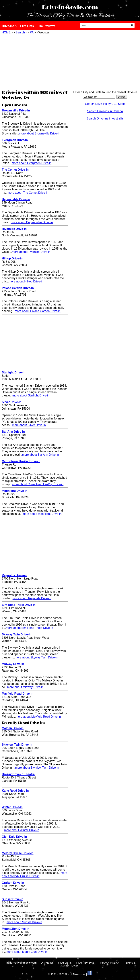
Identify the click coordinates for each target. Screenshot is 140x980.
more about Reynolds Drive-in (32, 598)
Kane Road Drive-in (15, 791)
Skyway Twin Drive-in (17, 634)
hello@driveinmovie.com (22, 963)
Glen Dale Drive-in (14, 837)
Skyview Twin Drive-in (17, 745)
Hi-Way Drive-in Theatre (18, 774)
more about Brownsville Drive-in (40, 133)
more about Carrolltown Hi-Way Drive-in (38, 484)
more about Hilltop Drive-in (26, 281)
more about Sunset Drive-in (24, 922)
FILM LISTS (65, 963)
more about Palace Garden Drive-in (38, 311)
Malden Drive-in (13, 728)
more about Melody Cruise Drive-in (34, 874)
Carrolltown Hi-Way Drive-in (21, 461)
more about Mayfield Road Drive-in (38, 717)
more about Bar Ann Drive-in (40, 455)
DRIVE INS (47, 963)
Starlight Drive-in (14, 372)
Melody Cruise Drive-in (18, 853)
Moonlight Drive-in (15, 491)
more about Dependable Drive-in (32, 222)
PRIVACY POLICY (109, 963)
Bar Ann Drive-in (13, 432)
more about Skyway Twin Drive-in (36, 657)
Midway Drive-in (13, 664)
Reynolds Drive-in (14, 575)
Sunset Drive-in (12, 899)
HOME (6, 32)
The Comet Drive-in (15, 170)
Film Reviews (46, 26)
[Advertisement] (35, 62)
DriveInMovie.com (70, 8)
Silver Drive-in (12, 402)
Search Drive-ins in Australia (105, 118)
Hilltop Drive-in (12, 258)
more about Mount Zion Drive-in (27, 952)
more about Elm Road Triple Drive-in (29, 628)
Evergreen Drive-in (15, 140)
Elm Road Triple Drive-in (19, 605)
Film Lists (27, 26)
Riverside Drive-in (14, 229)
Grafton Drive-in (13, 883)
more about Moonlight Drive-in (42, 514)
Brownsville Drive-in (16, 110)
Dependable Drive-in (16, 199)
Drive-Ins (10, 26)
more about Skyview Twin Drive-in (37, 768)
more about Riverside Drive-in (31, 252)
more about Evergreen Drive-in (31, 163)
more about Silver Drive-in (29, 425)
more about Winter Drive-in (22, 830)
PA (32, 32)
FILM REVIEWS (85, 963)
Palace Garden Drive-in (18, 288)
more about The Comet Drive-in (28, 193)
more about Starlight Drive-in (31, 395)
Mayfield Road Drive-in (17, 694)
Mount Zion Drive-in (15, 929)
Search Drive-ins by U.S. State (105, 104)
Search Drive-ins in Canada (105, 111)
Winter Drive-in (12, 807)
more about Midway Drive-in (25, 687)
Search (20, 32)
